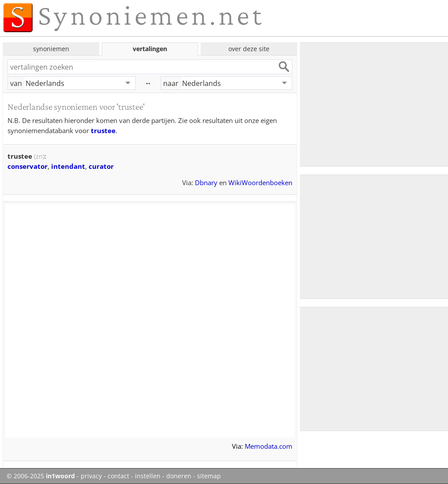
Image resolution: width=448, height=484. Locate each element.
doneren (179, 476)
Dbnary (206, 182)
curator (101, 166)
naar (171, 83)
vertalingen (150, 49)
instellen (148, 476)
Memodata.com (269, 446)
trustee (103, 130)
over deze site (249, 49)
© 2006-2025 (41, 476)
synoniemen (51, 49)
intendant (68, 166)
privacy (91, 476)
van (16, 83)
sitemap (209, 476)
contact (118, 476)
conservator (28, 166)
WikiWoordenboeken (260, 182)
